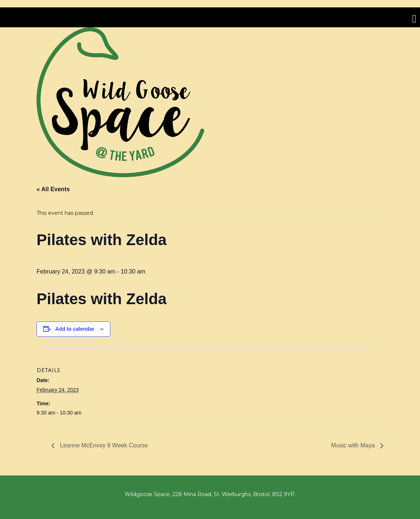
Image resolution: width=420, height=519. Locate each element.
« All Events (53, 189)
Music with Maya (354, 445)
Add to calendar (75, 329)
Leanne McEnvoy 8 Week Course (103, 445)
